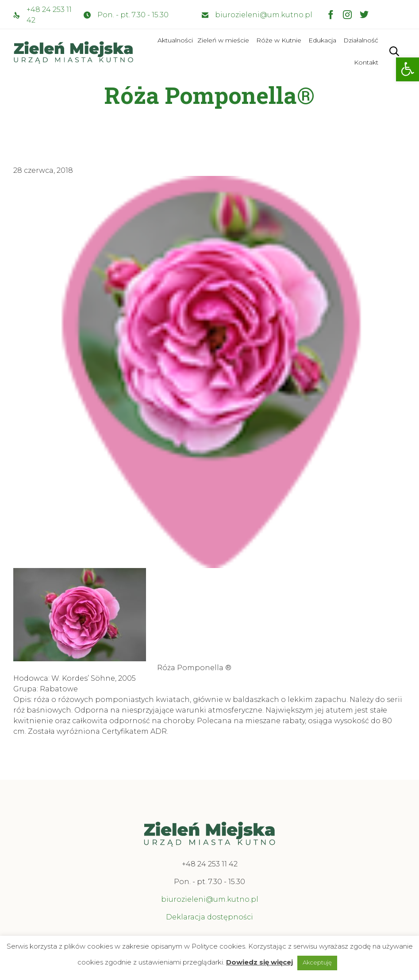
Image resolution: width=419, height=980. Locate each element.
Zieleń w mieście (223, 40)
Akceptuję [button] (317, 962)
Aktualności (175, 40)
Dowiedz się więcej (259, 962)
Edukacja (322, 40)
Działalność (361, 40)
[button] (407, 69)
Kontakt (366, 62)
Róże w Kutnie (279, 40)
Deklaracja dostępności (209, 917)
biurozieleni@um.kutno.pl (264, 15)
